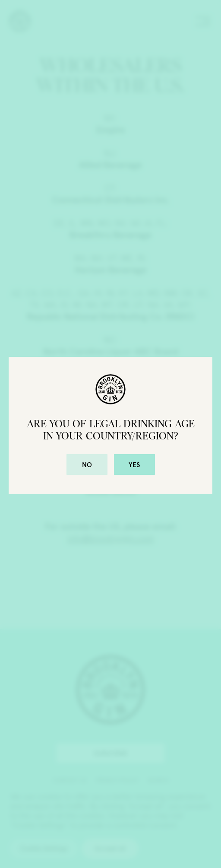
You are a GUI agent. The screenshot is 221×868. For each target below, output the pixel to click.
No (87, 464)
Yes (134, 464)
